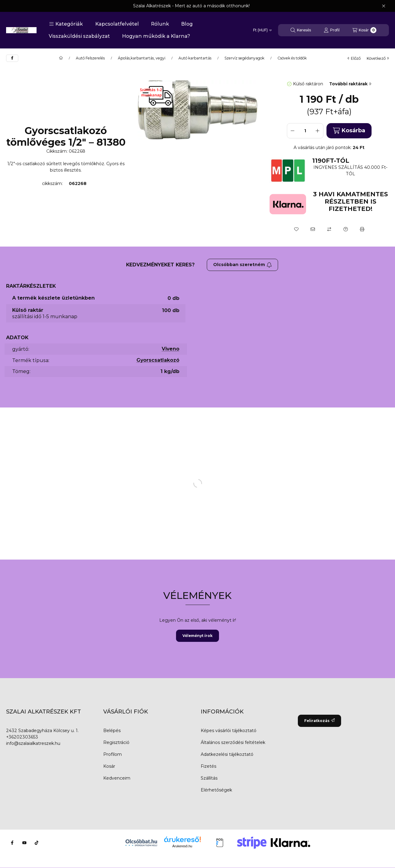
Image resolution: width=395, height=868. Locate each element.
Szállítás (209, 778)
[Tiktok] (37, 843)
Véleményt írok (197, 636)
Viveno (171, 349)
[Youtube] (24, 843)
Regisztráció (116, 742)
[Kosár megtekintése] (364, 30)
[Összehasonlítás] (329, 229)
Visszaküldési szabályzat (79, 36)
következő (378, 58)
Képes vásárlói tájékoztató (229, 731)
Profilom (113, 754)
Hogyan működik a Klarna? (156, 36)
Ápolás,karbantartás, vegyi (142, 58)
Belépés (112, 731)
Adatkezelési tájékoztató (227, 754)
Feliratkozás (319, 721)
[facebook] (12, 58)
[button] (66, 24)
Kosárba (349, 131)
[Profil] (332, 30)
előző (354, 58)
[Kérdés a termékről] (346, 229)
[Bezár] (384, 6)
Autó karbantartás (195, 58)
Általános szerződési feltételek (233, 742)
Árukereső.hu (182, 846)
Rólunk (160, 24)
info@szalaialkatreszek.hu (33, 743)
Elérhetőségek (216, 790)
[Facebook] (12, 843)
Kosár (109, 766)
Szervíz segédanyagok (244, 58)
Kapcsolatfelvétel (117, 24)
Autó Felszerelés (90, 58)
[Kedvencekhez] (296, 229)
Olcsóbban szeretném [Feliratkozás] (243, 265)
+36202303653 (22, 737)
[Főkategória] (61, 58)
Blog (187, 24)
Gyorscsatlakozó (158, 360)
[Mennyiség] (305, 131)
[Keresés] (301, 30)
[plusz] (318, 131)
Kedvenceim (117, 778)
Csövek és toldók (292, 58)
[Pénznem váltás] (262, 30)
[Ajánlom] (313, 229)
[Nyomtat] (362, 229)
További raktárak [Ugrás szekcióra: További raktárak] (350, 84)
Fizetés (208, 766)
